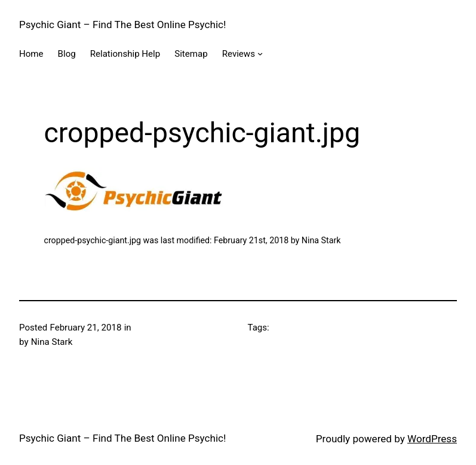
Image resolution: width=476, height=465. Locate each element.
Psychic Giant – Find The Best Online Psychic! (122, 25)
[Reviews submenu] (260, 53)
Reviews (239, 54)
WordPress (432, 439)
